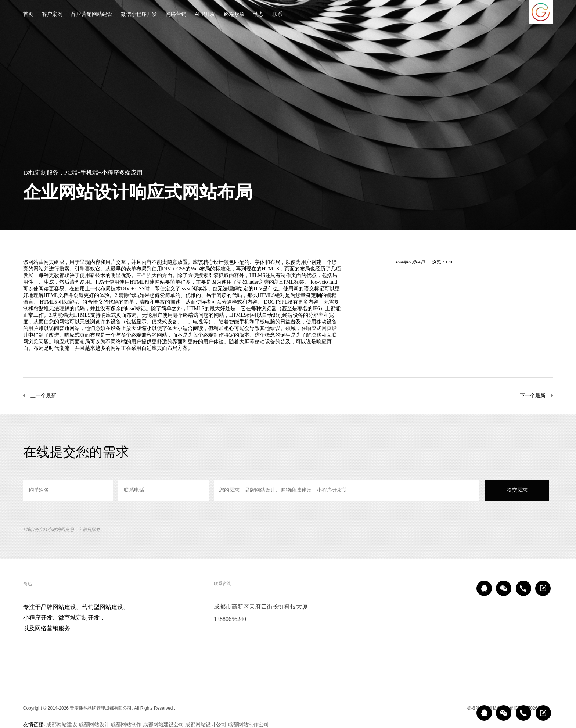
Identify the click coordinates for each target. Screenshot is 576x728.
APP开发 (205, 15)
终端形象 (234, 15)
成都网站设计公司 (206, 724)
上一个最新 (43, 395)
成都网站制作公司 (248, 724)
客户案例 (52, 15)
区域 (457, 708)
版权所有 (475, 708)
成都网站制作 (126, 724)
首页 (28, 15)
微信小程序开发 (139, 15)
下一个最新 (533, 395)
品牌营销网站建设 (92, 15)
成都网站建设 (62, 724)
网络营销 (176, 15)
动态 (258, 15)
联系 (277, 15)
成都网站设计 (94, 724)
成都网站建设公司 (163, 724)
